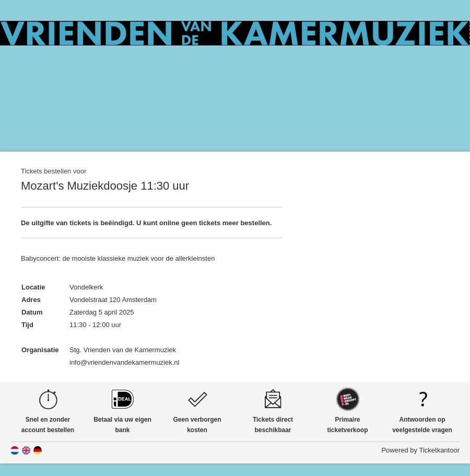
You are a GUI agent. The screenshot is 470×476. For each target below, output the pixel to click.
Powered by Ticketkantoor (420, 450)
